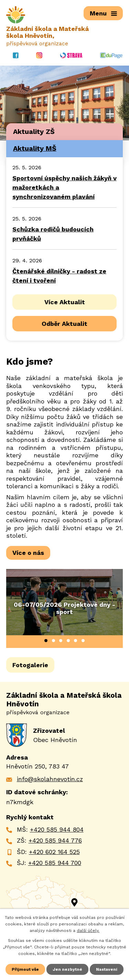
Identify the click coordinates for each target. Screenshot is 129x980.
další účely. (88, 931)
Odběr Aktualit (64, 324)
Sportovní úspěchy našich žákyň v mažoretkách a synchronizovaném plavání (64, 187)
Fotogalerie (30, 665)
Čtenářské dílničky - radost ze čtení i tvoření (59, 276)
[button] (46, 641)
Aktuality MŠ (35, 149)
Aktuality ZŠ (34, 132)
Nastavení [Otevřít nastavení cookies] (107, 969)
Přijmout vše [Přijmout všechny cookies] (25, 969)
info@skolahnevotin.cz (50, 779)
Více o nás (28, 553)
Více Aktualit (65, 302)
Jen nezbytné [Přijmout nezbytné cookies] (67, 969)
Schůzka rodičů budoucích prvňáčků (53, 234)
